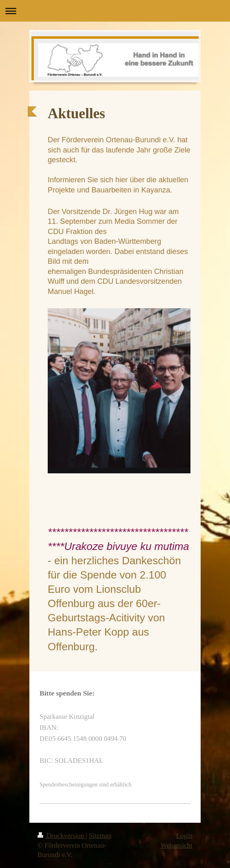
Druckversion (62, 836)
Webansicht (177, 845)
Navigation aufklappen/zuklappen (115, 11)
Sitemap (100, 836)
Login (184, 836)
